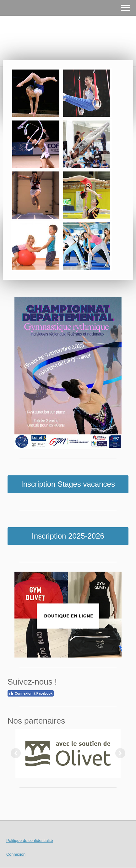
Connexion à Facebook (31, 693)
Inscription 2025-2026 (68, 536)
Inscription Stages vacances (68, 484)
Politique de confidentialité (30, 840)
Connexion (16, 854)
